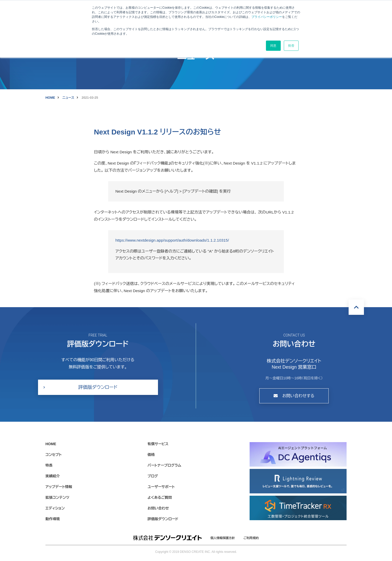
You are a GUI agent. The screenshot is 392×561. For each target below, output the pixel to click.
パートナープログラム (164, 465)
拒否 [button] (291, 46)
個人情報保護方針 (223, 538)
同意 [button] (273, 46)
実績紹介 (53, 476)
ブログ (153, 476)
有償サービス (158, 444)
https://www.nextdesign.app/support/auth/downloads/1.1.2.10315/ (172, 240)
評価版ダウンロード (98, 387)
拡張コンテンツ (57, 497)
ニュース (68, 98)
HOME (50, 98)
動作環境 (53, 519)
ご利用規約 (251, 538)
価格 (151, 455)
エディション (55, 508)
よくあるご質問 (160, 497)
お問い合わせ (158, 508)
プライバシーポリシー (267, 17)
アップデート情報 (59, 487)
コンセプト (54, 455)
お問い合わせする (294, 396)
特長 (49, 465)
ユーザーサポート (161, 487)
